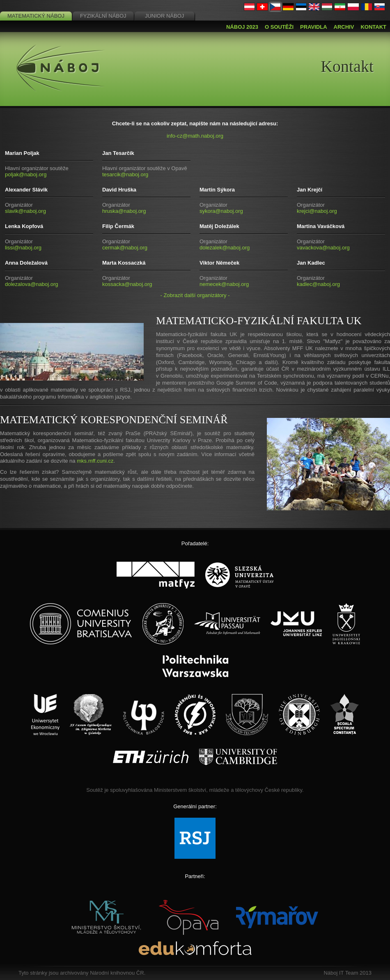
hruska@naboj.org (124, 211)
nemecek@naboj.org (224, 284)
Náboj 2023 (242, 27)
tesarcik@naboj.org (125, 174)
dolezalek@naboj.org (225, 248)
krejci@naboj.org (317, 211)
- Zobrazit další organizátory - (195, 295)
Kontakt (373, 27)
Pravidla (313, 27)
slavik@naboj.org (25, 211)
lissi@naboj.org (23, 248)
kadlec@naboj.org (318, 284)
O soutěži (279, 27)
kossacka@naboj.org (127, 284)
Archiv (344, 27)
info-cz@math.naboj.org (195, 136)
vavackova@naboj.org (323, 248)
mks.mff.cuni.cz (95, 461)
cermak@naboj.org (125, 248)
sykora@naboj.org (221, 211)
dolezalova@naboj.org (32, 284)
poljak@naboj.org (26, 174)
